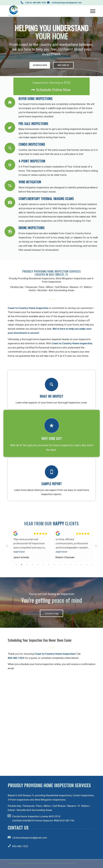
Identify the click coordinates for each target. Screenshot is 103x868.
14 (87, 565)
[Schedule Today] (51, 613)
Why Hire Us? (52, 438)
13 (82, 565)
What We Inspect (51, 396)
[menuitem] (91, 11)
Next (96, 546)
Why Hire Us (63, 65)
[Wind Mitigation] (10, 186)
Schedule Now (40, 65)
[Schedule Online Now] (51, 86)
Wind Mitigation (30, 182)
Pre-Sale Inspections (33, 124)
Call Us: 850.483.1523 (36, 3)
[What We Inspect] (51, 385)
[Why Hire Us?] (51, 425)
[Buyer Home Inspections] (10, 102)
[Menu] (91, 11)
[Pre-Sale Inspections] (10, 127)
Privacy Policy (72, 864)
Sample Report (52, 484)
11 (71, 565)
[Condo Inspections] (10, 148)
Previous (7, 546)
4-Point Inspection (32, 161)
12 (76, 565)
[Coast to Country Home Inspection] (43, 11)
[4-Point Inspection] (10, 165)
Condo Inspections (32, 144)
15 (92, 565)
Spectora (62, 864)
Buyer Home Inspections (36, 99)
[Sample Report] (51, 472)
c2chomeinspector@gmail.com (67, 3)
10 (65, 565)
